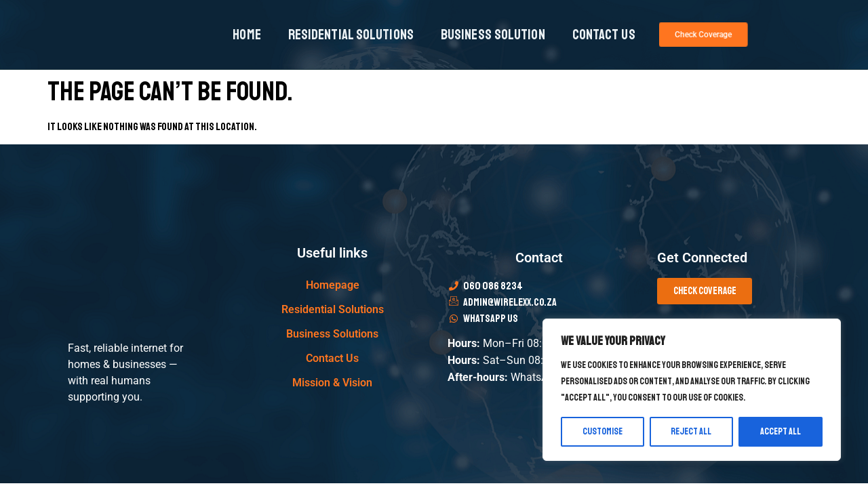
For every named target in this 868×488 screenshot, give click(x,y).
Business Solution (493, 35)
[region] (692, 390)
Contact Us (604, 35)
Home (246, 35)
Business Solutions (332, 334)
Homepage (333, 285)
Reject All (692, 431)
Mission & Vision (332, 383)
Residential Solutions (351, 35)
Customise (603, 431)
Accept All (781, 431)
